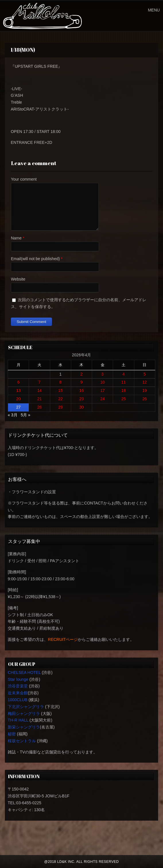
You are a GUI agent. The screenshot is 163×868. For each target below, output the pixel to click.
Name (16, 238)
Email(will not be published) (35, 259)
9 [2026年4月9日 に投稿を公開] (81, 382)
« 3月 (12, 415)
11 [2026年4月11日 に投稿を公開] (124, 382)
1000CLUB (18, 700)
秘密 (12, 734)
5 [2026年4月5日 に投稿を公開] (145, 374)
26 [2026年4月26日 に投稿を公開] (145, 399)
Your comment (24, 179)
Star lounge (18, 679)
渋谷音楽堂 (18, 686)
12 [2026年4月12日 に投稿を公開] (145, 382)
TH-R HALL (18, 720)
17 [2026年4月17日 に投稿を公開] (102, 390)
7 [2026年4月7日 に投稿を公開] (40, 382)
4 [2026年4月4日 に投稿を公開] (124, 374)
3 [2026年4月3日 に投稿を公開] (102, 374)
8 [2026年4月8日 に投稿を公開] (61, 382)
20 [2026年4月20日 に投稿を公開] (18, 399)
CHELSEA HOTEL (24, 672)
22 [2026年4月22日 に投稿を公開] (61, 399)
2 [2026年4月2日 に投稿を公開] (81, 374)
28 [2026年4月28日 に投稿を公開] (40, 407)
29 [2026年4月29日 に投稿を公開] (61, 407)
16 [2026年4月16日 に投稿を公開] (81, 390)
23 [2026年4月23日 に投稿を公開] (81, 399)
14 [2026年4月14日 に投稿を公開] (40, 390)
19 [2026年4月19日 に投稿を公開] (145, 390)
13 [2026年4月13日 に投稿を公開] (18, 390)
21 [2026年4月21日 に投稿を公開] (40, 399)
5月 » (25, 415)
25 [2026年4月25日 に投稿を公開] (124, 399)
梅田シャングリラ (24, 714)
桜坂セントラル (22, 741)
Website (18, 279)
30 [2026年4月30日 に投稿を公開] (81, 407)
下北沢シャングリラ (26, 707)
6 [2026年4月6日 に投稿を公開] (18, 382)
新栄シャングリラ (24, 727)
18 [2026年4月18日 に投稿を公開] (124, 390)
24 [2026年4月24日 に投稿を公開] (102, 399)
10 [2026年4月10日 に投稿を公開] (102, 382)
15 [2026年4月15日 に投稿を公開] (61, 390)
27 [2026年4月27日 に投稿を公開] (18, 407)
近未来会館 (18, 693)
